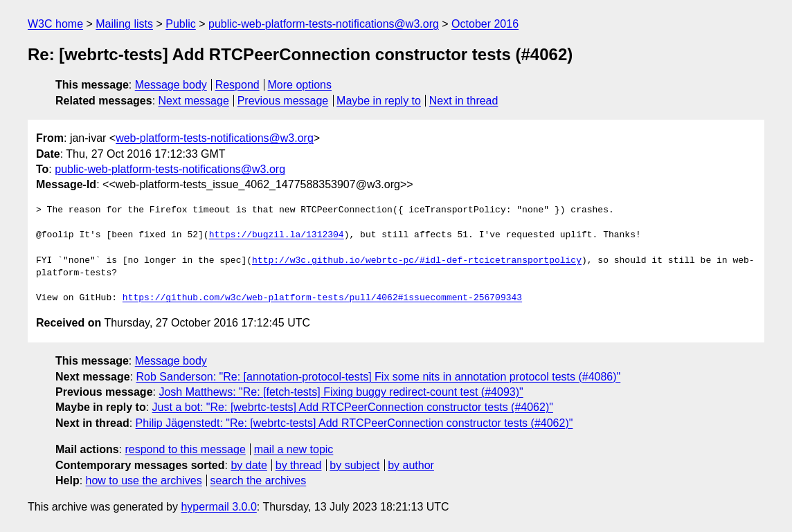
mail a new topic (294, 449)
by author (411, 465)
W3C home (55, 24)
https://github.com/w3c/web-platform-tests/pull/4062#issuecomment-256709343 (322, 298)
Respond (237, 85)
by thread (299, 465)
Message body (171, 85)
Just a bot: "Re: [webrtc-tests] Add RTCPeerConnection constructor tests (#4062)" (353, 407)
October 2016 (485, 24)
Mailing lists (124, 24)
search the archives (259, 480)
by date (249, 465)
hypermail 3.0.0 (218, 507)
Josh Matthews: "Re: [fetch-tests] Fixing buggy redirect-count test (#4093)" (341, 392)
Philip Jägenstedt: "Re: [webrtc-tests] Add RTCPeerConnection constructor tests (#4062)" (354, 423)
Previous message (283, 101)
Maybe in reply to (379, 101)
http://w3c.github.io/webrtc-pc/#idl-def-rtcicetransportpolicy (417, 261)
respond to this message (185, 449)
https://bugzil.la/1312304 (277, 235)
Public (181, 24)
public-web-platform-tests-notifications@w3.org (324, 24)
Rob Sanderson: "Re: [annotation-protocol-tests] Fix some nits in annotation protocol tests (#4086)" (379, 377)
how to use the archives (144, 480)
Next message (194, 101)
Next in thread (464, 101)
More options (300, 85)
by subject (354, 465)
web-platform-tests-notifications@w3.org (215, 138)
